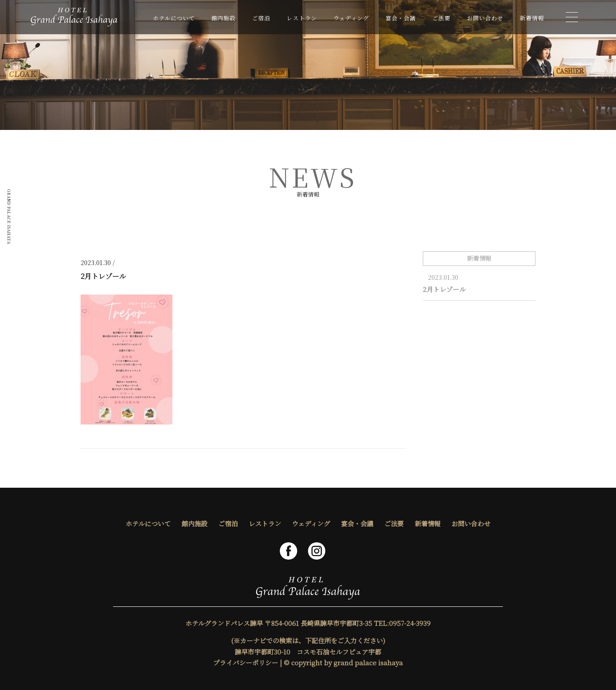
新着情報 (532, 18)
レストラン (302, 18)
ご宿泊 (261, 18)
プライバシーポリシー (246, 662)
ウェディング (351, 18)
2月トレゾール (444, 289)
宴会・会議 (401, 18)
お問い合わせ (485, 18)
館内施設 (224, 18)
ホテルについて (174, 18)
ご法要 (441, 18)
